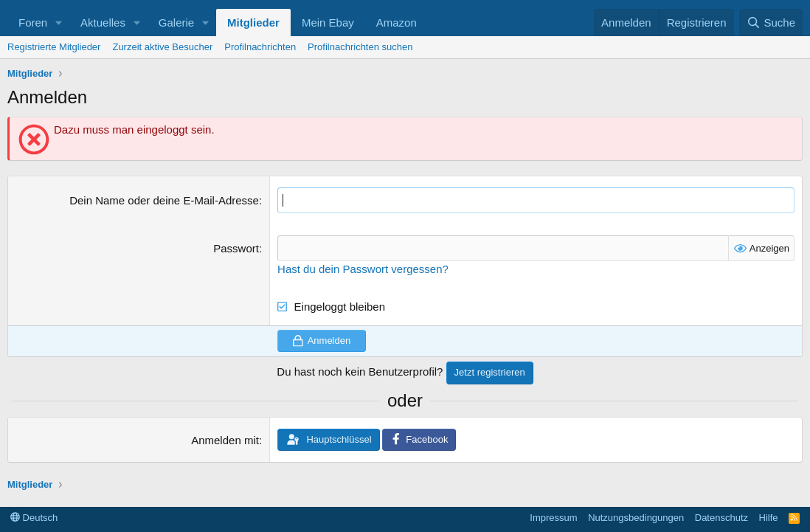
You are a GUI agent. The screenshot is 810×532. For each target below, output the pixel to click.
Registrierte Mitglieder (54, 47)
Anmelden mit (225, 440)
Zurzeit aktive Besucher (162, 47)
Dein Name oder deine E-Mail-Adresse (164, 200)
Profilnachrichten (260, 47)
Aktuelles (103, 23)
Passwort (236, 248)
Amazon (397, 23)
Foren (33, 23)
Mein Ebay (328, 23)
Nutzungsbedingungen (636, 518)
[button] (59, 23)
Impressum (553, 518)
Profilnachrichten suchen (360, 47)
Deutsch (34, 518)
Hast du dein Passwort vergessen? (363, 269)
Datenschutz (721, 518)
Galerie (176, 23)
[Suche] (771, 23)
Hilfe (769, 518)
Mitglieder (253, 23)
